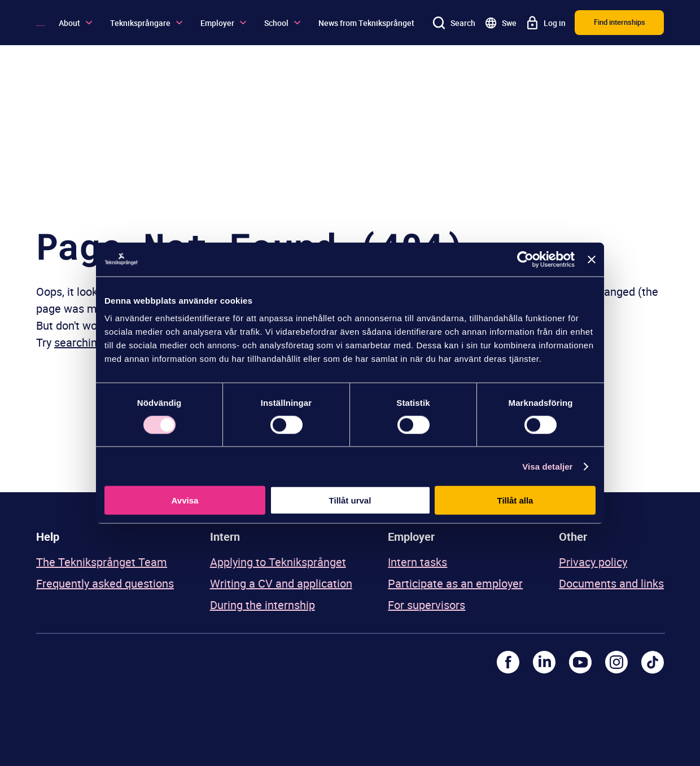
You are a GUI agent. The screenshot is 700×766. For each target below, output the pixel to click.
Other (573, 537)
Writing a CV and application (281, 583)
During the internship (262, 605)
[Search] (454, 23)
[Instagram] (616, 662)
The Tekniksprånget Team (102, 562)
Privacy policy (593, 562)
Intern (225, 537)
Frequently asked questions (105, 583)
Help (48, 537)
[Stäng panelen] (592, 259)
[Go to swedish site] (500, 23)
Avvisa (185, 500)
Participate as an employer (455, 583)
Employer (223, 23)
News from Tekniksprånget (366, 23)
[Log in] (546, 23)
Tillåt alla (515, 500)
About (75, 23)
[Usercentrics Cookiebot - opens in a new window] (525, 259)
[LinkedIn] (544, 662)
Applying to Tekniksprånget (278, 562)
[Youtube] (580, 662)
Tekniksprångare (146, 23)
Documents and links (611, 583)
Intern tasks (417, 562)
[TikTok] (653, 662)
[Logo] (41, 23)
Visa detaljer (547, 466)
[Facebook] (508, 662)
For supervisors (426, 605)
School (282, 23)
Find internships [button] (620, 22)
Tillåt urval (350, 500)
